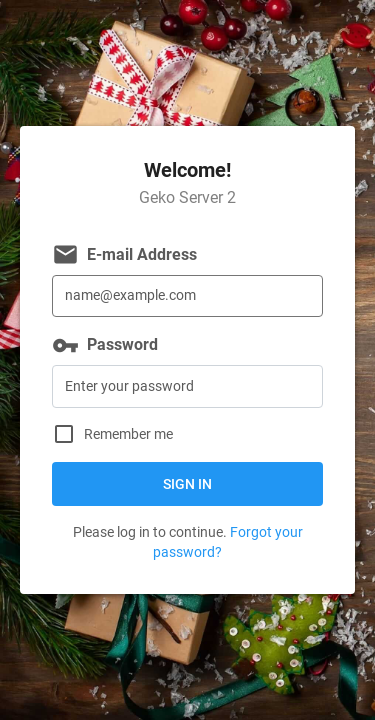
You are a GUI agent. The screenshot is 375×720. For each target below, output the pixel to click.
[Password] (187, 386)
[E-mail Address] (187, 296)
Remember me (128, 434)
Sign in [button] (187, 484)
